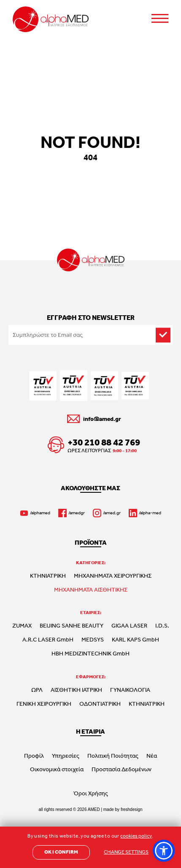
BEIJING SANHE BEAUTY (72, 625)
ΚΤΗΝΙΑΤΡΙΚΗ (48, 576)
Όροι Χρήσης (91, 793)
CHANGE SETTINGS (126, 852)
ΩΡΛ (37, 690)
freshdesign (132, 809)
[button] (164, 851)
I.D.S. (162, 625)
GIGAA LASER (129, 625)
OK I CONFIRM (61, 852)
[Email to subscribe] (90, 335)
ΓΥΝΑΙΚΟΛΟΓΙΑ (130, 690)
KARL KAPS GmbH (135, 639)
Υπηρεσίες (66, 756)
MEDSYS (93, 639)
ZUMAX (22, 625)
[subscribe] (163, 335)
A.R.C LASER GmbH (48, 639)
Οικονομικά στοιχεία (57, 769)
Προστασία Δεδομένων (122, 769)
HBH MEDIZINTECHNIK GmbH (90, 653)
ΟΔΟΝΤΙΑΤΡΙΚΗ (100, 704)
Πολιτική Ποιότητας (113, 756)
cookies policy (136, 836)
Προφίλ (34, 756)
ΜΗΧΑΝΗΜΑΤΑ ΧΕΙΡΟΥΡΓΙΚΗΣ (113, 576)
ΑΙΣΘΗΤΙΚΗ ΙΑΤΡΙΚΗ (76, 690)
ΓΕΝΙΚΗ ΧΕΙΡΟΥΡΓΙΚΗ (44, 704)
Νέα (152, 756)
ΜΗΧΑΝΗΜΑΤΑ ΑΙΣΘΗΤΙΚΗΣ (91, 590)
